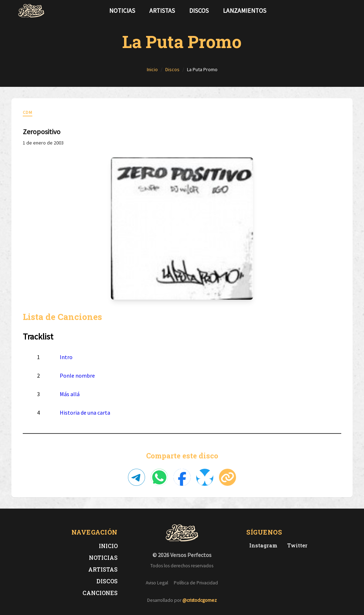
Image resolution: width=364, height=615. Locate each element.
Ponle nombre (77, 375)
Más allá (70, 394)
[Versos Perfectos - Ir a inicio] (31, 11)
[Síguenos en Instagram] (344, 11)
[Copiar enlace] (227, 477)
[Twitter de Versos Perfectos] (296, 545)
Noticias (122, 11)
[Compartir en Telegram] (136, 477)
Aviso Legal (157, 583)
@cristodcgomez (200, 600)
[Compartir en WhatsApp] (159, 477)
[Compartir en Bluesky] (205, 477)
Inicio (108, 546)
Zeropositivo (42, 132)
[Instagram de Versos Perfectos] (262, 545)
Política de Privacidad (196, 583)
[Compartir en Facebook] (182, 477)
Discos (199, 11)
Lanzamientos (245, 11)
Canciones (100, 593)
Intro (66, 357)
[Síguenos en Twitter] (333, 11)
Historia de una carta (85, 412)
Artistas (162, 11)
